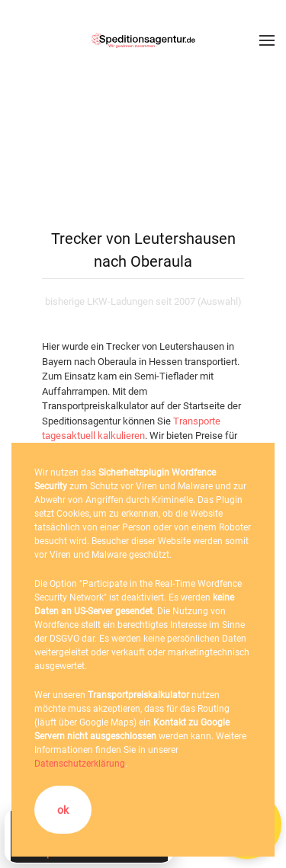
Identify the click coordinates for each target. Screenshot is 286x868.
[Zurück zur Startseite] (143, 40)
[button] (267, 40)
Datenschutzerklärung (80, 764)
